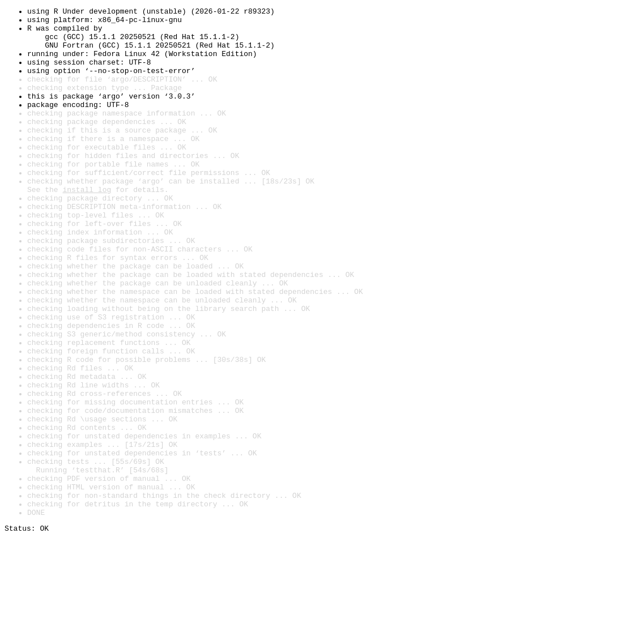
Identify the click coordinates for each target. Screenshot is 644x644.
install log (87, 227)
